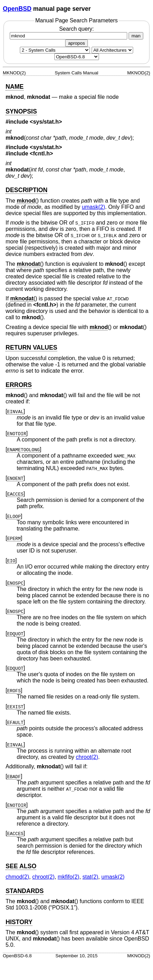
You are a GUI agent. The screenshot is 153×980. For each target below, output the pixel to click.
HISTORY (19, 922)
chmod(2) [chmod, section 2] (17, 877)
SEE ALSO (21, 866)
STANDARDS (25, 891)
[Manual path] (77, 57)
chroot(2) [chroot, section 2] (87, 757)
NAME (15, 87)
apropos (76, 43)
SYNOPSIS (21, 111)
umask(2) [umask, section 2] (94, 207)
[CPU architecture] (112, 50)
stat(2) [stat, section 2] (90, 877)
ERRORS (19, 385)
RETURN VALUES (31, 348)
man (136, 36)
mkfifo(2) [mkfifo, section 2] (68, 877)
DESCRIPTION (26, 190)
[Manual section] (55, 50)
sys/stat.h (46, 122)
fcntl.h (41, 153)
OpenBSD (17, 9)
